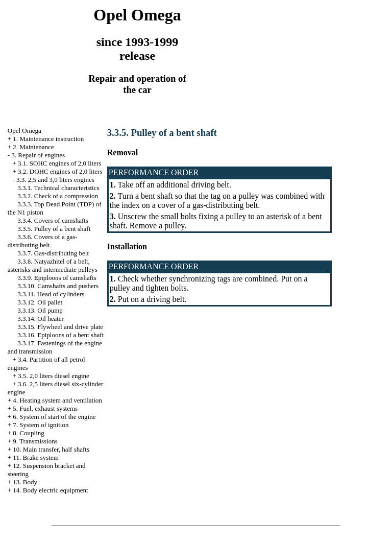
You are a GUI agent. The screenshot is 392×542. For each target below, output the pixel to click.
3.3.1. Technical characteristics (58, 188)
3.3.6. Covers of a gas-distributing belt (43, 241)
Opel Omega (24, 131)
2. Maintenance (33, 147)
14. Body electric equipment (50, 490)
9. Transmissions (35, 441)
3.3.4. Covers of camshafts (53, 220)
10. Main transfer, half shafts (51, 449)
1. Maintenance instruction (48, 139)
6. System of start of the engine (54, 417)
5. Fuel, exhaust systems (45, 408)
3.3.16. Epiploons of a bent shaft (60, 335)
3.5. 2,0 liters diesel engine (54, 376)
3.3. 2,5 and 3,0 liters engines (55, 180)
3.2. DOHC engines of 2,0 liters (60, 171)
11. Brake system (35, 457)
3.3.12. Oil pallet (40, 302)
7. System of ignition (41, 425)
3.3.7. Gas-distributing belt (53, 253)
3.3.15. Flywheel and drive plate (60, 327)
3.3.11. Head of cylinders (51, 294)
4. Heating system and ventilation (57, 400)
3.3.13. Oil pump (40, 310)
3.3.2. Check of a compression (58, 196)
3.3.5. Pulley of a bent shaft (54, 229)
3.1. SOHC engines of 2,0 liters (59, 163)
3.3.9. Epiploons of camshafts (57, 278)
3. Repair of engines (38, 155)
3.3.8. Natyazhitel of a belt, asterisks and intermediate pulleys (53, 265)
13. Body (25, 482)
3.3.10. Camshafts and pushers (58, 286)
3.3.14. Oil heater (41, 319)
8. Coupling (28, 433)
